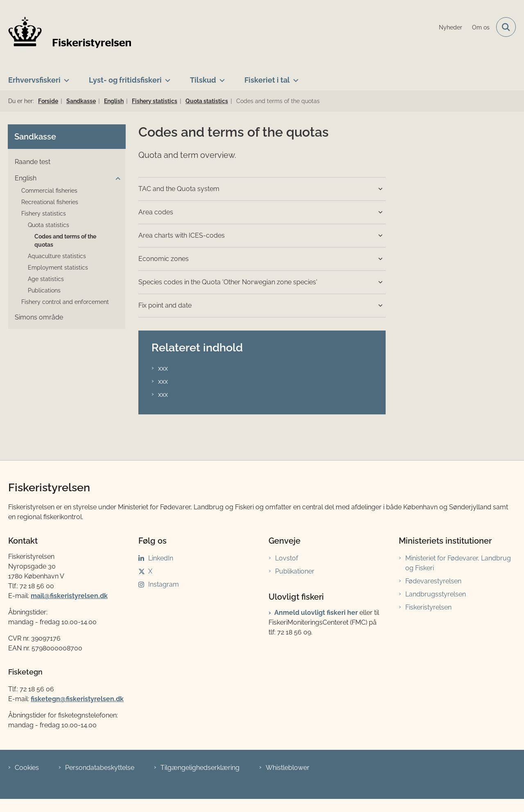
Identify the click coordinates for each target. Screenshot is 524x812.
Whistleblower (288, 768)
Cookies (27, 768)
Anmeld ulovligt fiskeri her (316, 613)
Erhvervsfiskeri (34, 80)
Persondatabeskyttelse (100, 768)
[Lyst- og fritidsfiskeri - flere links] (166, 77)
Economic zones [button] (164, 259)
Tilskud (203, 80)
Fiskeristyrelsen (428, 607)
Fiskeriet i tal (267, 80)
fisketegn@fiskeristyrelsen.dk (77, 699)
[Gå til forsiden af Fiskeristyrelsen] (70, 32)
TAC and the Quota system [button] (179, 189)
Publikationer (295, 571)
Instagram (164, 584)
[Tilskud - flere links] (220, 77)
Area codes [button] (156, 212)
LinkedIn (161, 558)
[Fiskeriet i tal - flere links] (294, 77)
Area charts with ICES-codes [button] (182, 235)
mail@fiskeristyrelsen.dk (69, 596)
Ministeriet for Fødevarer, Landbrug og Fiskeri (458, 563)
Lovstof (287, 558)
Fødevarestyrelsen (433, 581)
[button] (116, 179)
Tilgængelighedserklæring (200, 768)
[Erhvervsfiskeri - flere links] (65, 77)
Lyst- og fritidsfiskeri (125, 80)
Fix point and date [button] (165, 305)
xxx (163, 368)
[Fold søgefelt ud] (506, 27)
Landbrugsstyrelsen (436, 594)
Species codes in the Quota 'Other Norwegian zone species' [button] (228, 282)
